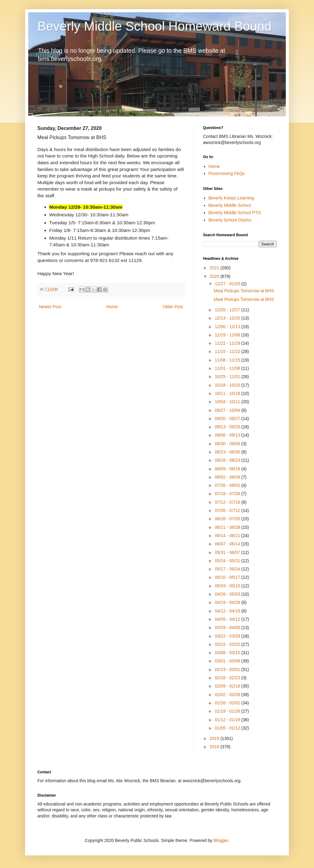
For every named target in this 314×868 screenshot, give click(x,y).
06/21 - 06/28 (228, 527)
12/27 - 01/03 (228, 284)
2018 (215, 747)
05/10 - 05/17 (228, 577)
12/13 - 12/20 (228, 318)
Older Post (173, 307)
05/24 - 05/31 (228, 561)
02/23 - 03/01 (228, 669)
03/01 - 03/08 (228, 661)
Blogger (221, 840)
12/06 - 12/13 (228, 327)
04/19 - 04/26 (228, 602)
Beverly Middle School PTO (235, 213)
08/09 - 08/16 (228, 469)
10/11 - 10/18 (228, 393)
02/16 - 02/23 (228, 678)
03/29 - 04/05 (228, 627)
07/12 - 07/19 (228, 502)
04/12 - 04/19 (228, 611)
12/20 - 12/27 (228, 310)
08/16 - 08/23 (228, 460)
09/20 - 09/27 (228, 419)
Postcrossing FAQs (227, 173)
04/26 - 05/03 (228, 594)
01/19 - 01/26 (228, 711)
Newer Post (50, 307)
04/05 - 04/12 (228, 619)
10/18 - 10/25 (228, 385)
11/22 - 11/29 (228, 343)
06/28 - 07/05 (228, 519)
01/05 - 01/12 (228, 728)
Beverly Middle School (230, 205)
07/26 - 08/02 (228, 485)
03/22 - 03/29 (228, 636)
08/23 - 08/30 (228, 452)
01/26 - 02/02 (228, 703)
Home (112, 307)
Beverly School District (230, 220)
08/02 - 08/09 (228, 477)
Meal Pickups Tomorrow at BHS (244, 291)
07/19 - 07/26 (228, 494)
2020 (215, 276)
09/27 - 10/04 (228, 410)
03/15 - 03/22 (228, 644)
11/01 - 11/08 (228, 368)
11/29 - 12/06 (228, 335)
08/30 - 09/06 (228, 444)
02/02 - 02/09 (228, 695)
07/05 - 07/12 (228, 510)
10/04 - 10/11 (228, 402)
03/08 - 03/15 (228, 653)
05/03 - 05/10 (228, 586)
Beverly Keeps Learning (231, 198)
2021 (215, 268)
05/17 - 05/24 (228, 569)
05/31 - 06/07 (228, 552)
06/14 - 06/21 (228, 536)
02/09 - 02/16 (228, 686)
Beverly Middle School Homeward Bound (154, 26)
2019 (215, 738)
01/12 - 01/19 (228, 720)
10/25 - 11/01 (228, 377)
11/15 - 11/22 (228, 351)
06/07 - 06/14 (228, 544)
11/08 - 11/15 (228, 360)
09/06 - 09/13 (228, 435)
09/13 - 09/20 (228, 427)
